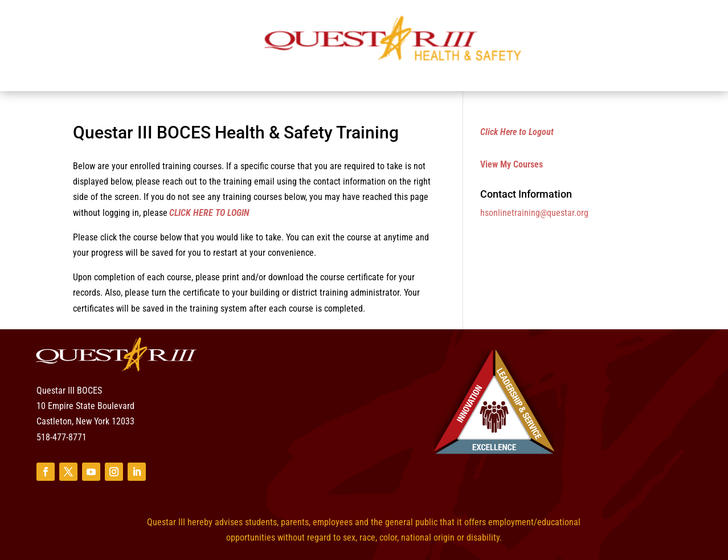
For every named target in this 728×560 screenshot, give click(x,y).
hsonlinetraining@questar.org (534, 213)
